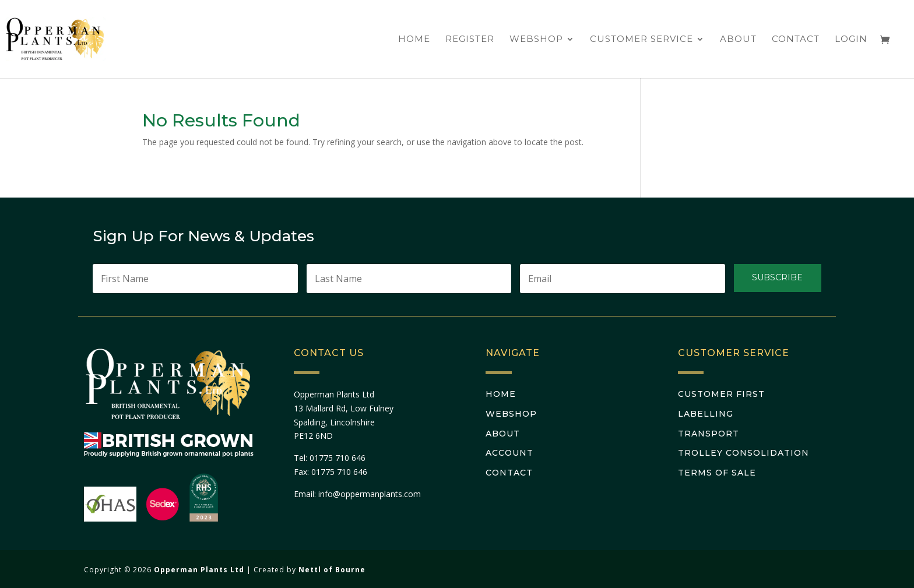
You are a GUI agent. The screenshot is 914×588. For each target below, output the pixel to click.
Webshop (536, 40)
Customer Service (641, 40)
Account (509, 453)
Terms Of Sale (717, 473)
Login (851, 40)
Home (414, 40)
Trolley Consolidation (743, 453)
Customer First (721, 394)
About (738, 40)
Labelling (706, 414)
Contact (796, 40)
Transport (709, 434)
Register (470, 40)
